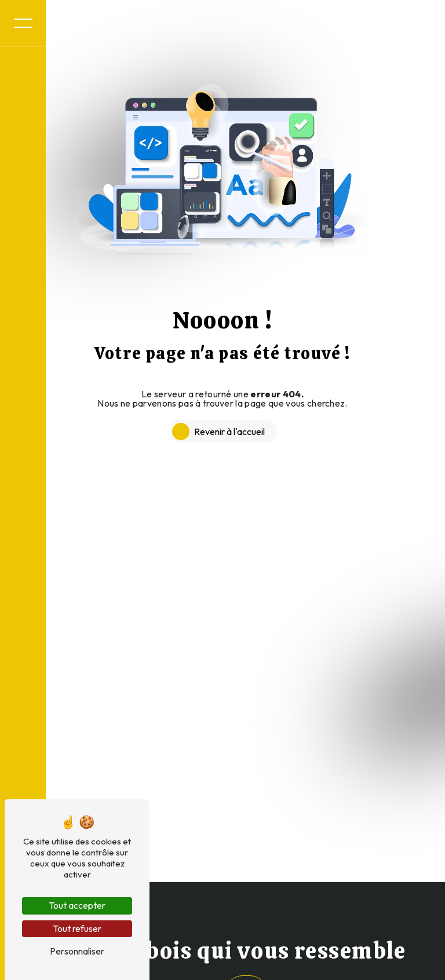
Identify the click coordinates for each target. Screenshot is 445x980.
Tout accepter (77, 905)
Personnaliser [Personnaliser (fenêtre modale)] (77, 951)
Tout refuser (77, 928)
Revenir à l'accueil (229, 432)
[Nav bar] (23, 23)
